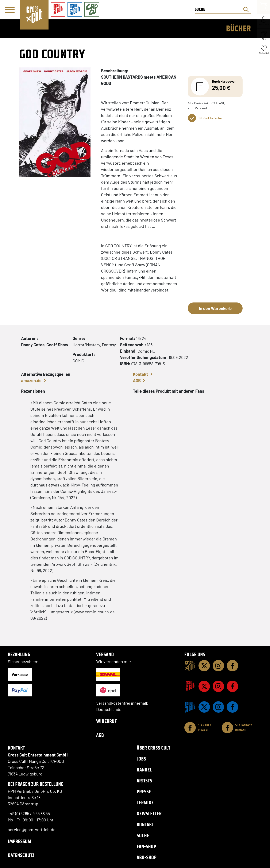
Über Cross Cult (153, 748)
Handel (144, 770)
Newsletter (149, 814)
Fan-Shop (146, 846)
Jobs (141, 759)
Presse (144, 792)
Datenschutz (21, 855)
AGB (137, 380)
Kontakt (140, 374)
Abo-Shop (147, 857)
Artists (144, 781)
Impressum (20, 841)
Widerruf (107, 721)
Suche (143, 835)
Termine (145, 803)
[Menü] (10, 10)
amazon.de (31, 380)
